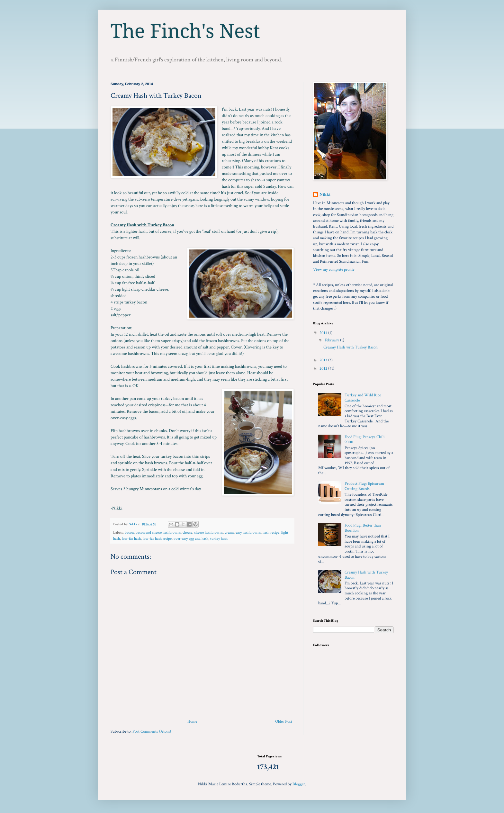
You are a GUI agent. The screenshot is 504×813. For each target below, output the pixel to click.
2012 (324, 369)
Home (192, 722)
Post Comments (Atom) (152, 732)
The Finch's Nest (185, 31)
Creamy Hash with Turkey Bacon (351, 347)
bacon (129, 533)
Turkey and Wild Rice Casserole (363, 398)
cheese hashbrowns (208, 533)
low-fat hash (131, 539)
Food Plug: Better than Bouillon (363, 528)
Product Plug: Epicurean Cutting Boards (364, 486)
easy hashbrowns (248, 533)
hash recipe (271, 533)
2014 (324, 333)
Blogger (299, 784)
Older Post (284, 722)
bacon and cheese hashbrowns (158, 533)
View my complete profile (334, 270)
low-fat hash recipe (157, 539)
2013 (324, 360)
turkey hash (219, 539)
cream (229, 533)
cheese (187, 533)
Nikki (325, 195)
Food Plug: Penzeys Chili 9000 (365, 440)
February (332, 340)
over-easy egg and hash (191, 539)
